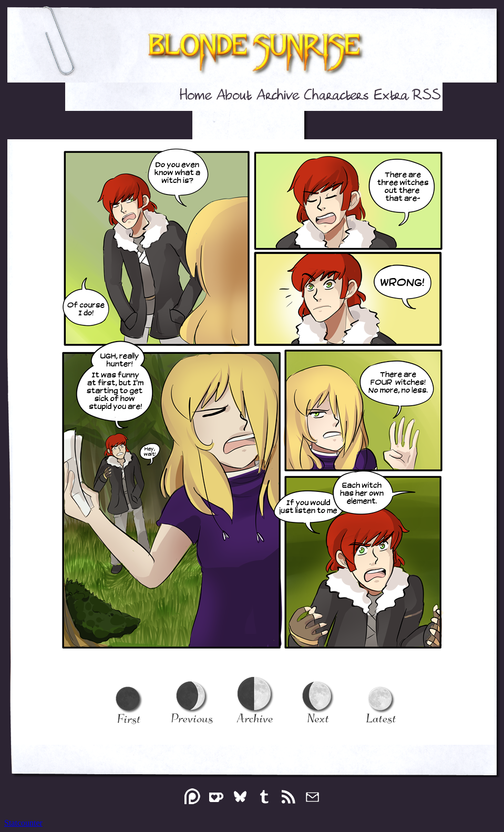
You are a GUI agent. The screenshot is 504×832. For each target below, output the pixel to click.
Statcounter (23, 823)
